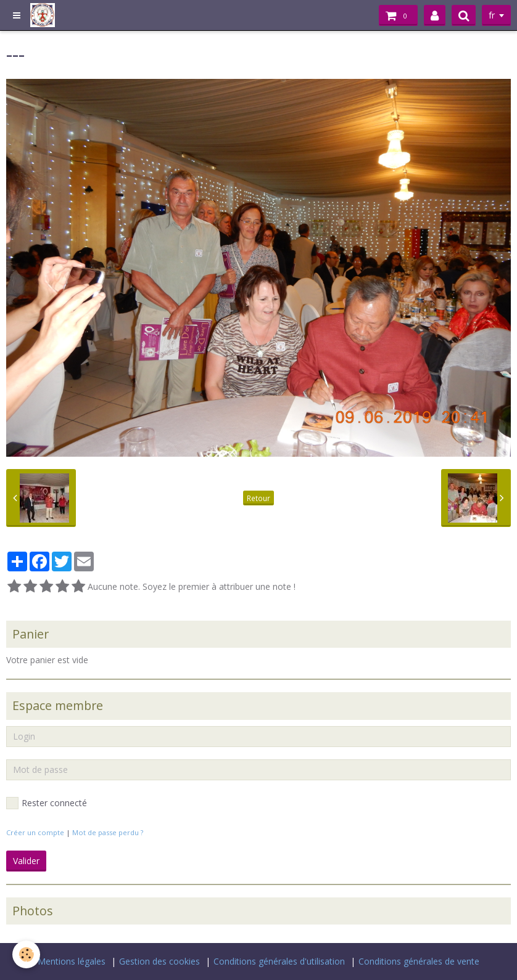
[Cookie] (26, 954)
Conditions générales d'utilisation (279, 961)
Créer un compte (35, 832)
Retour (258, 498)
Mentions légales (72, 961)
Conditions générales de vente (419, 961)
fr (492, 15)
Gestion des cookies (159, 961)
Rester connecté (47, 803)
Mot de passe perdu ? (108, 832)
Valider (26, 861)
